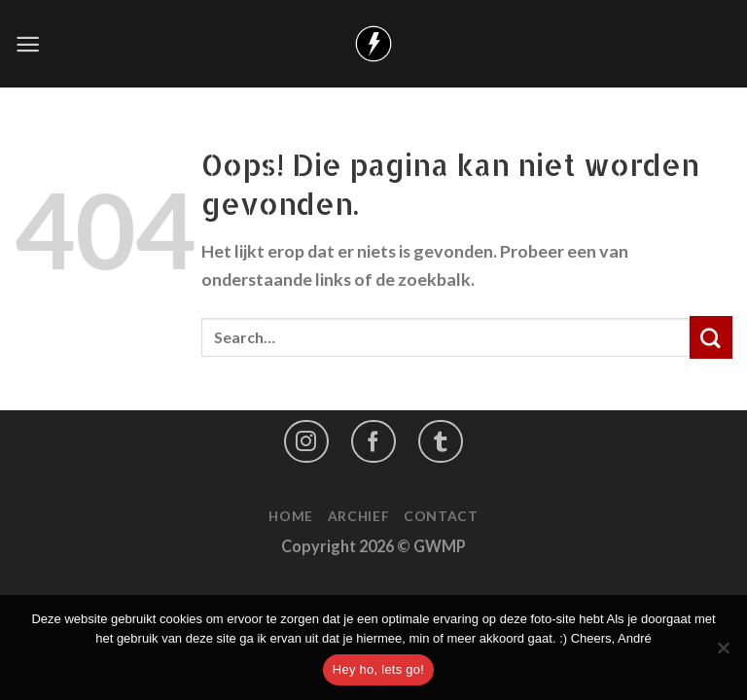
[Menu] (28, 44)
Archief (359, 516)
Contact (441, 516)
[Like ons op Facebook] (373, 441)
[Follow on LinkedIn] (441, 441)
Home (291, 516)
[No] (723, 653)
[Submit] (711, 337)
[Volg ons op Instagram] (306, 441)
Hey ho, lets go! (378, 669)
